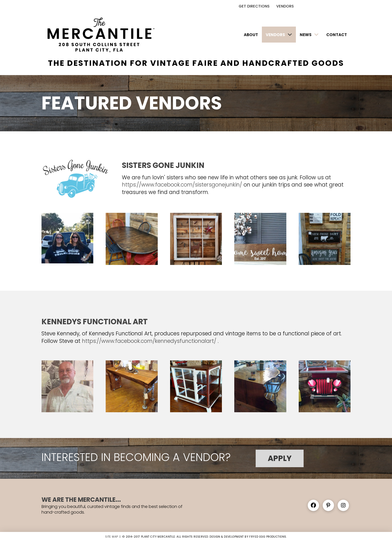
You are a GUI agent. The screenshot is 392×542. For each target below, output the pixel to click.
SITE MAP (111, 537)
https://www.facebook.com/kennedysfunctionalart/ (149, 341)
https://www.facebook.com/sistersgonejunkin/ (182, 185)
